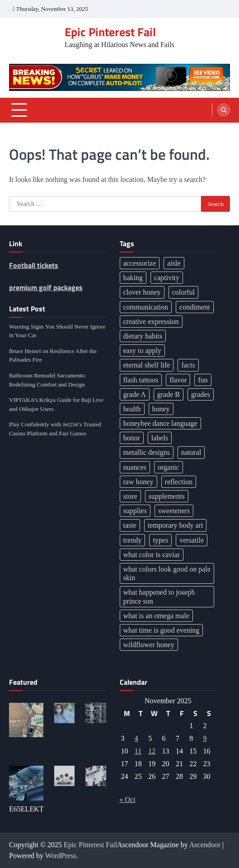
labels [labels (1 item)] (160, 438)
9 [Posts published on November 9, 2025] (205, 738)
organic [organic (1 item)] (169, 467)
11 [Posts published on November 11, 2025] (138, 751)
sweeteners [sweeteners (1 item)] (174, 511)
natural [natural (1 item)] (191, 452)
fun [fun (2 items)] (203, 380)
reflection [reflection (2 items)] (179, 482)
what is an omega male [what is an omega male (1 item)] (157, 616)
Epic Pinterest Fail (110, 32)
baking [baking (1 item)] (133, 278)
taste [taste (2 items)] (130, 525)
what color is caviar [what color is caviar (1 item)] (152, 555)
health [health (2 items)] (132, 409)
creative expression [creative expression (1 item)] (151, 322)
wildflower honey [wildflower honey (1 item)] (149, 645)
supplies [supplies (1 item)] (135, 511)
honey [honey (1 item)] (161, 409)
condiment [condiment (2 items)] (195, 307)
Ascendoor (205, 845)
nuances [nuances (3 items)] (135, 467)
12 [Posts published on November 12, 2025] (152, 751)
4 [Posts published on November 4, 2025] (136, 738)
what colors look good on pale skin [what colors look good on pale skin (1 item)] (167, 573)
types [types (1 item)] (160, 540)
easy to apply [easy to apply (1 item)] (142, 351)
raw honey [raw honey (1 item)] (138, 482)
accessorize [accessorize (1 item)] (140, 263)
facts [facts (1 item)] (188, 365)
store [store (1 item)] (130, 496)
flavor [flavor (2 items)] (178, 380)
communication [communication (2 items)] (146, 307)
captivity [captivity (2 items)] (167, 278)
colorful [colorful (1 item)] (184, 292)
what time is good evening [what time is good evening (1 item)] (162, 630)
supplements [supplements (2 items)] (167, 496)
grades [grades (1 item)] (201, 394)
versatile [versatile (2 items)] (192, 540)
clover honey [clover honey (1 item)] (142, 292)
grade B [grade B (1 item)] (169, 394)
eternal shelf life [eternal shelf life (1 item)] (147, 365)
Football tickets (34, 265)
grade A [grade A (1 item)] (135, 394)
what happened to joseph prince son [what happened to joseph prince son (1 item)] (159, 596)
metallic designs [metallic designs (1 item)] (147, 452)
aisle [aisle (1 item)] (174, 263)
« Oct (128, 799)
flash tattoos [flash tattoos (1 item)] (141, 380)
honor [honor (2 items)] (132, 438)
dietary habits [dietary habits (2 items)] (143, 336)
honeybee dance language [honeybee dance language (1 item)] (160, 423)
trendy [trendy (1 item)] (133, 540)
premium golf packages (46, 287)
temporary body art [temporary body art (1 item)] (176, 525)
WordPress (61, 856)
